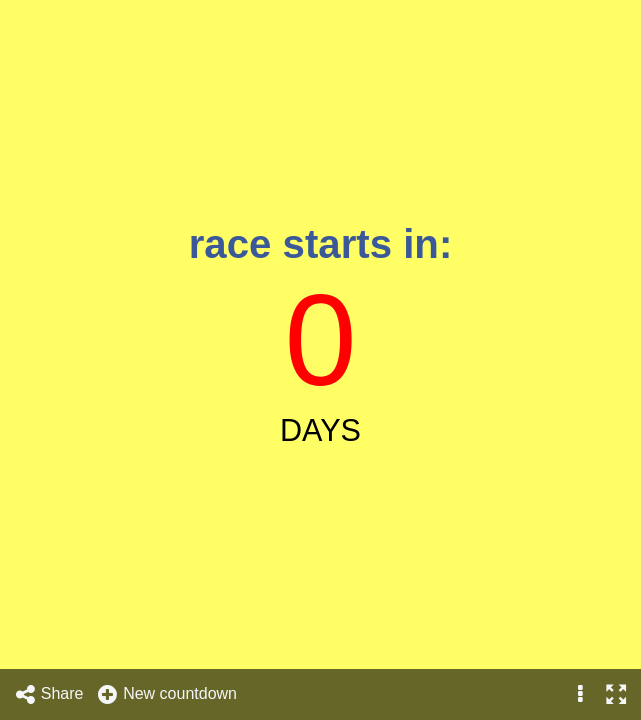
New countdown (166, 694)
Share (49, 694)
